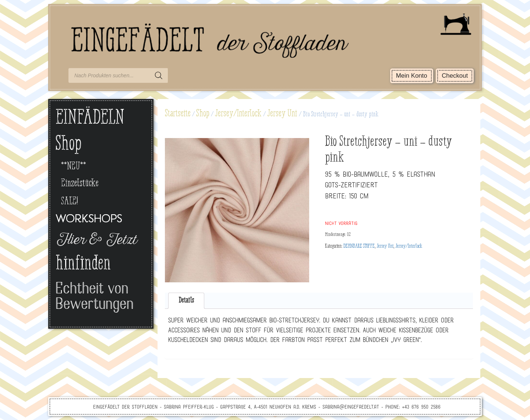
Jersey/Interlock (238, 114)
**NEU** (74, 167)
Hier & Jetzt (96, 241)
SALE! (70, 202)
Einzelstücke (80, 183)
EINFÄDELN (90, 118)
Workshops (89, 220)
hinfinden (83, 264)
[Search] (159, 75)
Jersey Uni (282, 114)
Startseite (178, 114)
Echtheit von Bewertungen (95, 297)
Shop (203, 114)
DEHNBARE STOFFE (359, 246)
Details (186, 301)
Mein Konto (412, 76)
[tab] (186, 301)
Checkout (455, 76)
